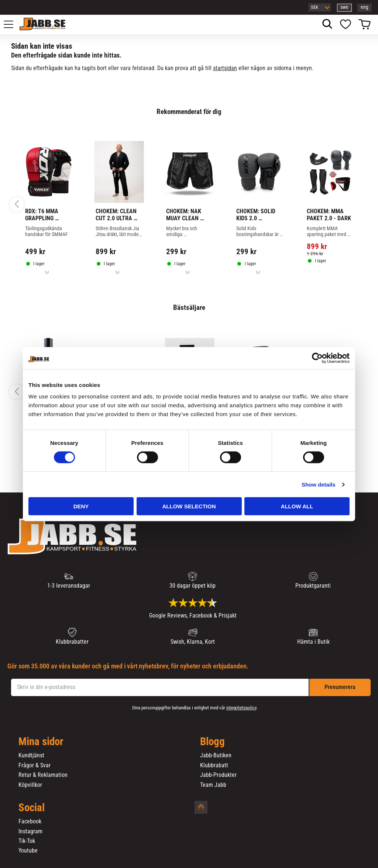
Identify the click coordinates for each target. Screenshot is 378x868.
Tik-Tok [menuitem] (27, 841)
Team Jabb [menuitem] (213, 785)
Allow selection (189, 506)
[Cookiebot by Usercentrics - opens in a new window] (317, 358)
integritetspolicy (241, 708)
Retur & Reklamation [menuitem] (43, 775)
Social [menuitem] (32, 808)
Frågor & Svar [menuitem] (35, 765)
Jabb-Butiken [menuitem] (216, 755)
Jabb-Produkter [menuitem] (218, 775)
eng (365, 7)
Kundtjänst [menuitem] (31, 755)
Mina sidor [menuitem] (41, 742)
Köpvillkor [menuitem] (30, 785)
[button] (13, 24)
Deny (81, 506)
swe (344, 7)
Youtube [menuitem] (28, 851)
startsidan (225, 68)
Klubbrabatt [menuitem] (214, 765)
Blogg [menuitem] (212, 742)
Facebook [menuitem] (30, 822)
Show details (319, 484)
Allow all (297, 506)
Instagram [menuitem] (30, 831)
